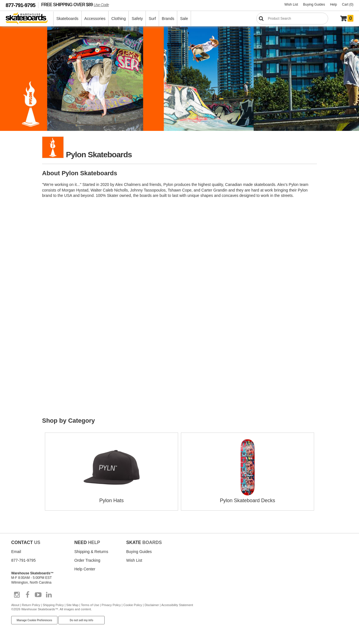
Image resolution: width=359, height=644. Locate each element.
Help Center (85, 569)
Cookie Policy (133, 605)
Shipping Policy (53, 605)
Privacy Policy (111, 605)
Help (334, 4)
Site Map (72, 605)
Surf (152, 19)
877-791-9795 (20, 5)
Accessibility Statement (177, 605)
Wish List (291, 4)
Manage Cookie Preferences (34, 620)
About (15, 605)
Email (16, 552)
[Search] (292, 19)
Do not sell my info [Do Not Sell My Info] (82, 620)
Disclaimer (152, 605)
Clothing (118, 19)
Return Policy (31, 605)
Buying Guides (314, 4)
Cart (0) (348, 4)
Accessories (95, 19)
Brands (168, 19)
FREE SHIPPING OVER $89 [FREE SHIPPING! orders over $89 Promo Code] (75, 4)
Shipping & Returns (91, 552)
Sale (184, 19)
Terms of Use (90, 605)
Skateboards (67, 19)
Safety (137, 19)
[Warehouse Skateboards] (30, 19)
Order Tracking (87, 560)
